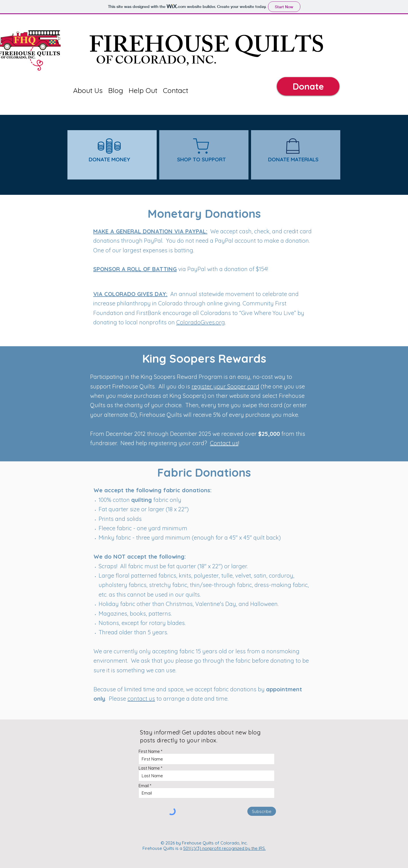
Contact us (224, 443)
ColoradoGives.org (201, 322)
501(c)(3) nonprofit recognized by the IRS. (225, 848)
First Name (149, 751)
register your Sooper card (225, 386)
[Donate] (308, 86)
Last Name (149, 768)
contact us (141, 699)
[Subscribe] (262, 811)
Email (144, 786)
